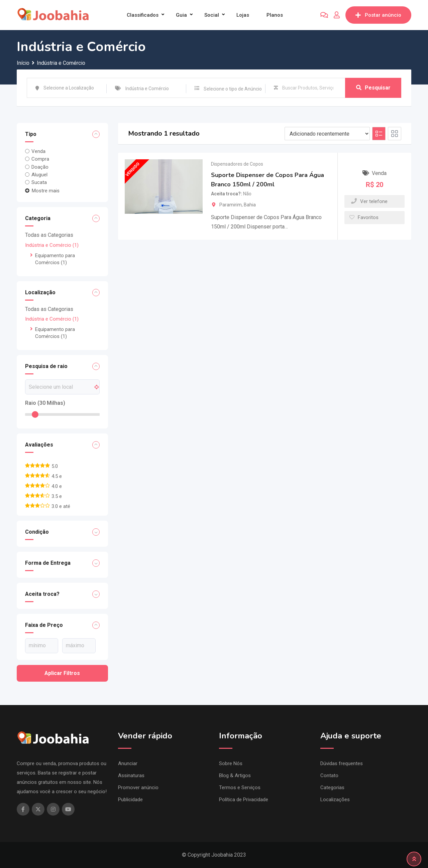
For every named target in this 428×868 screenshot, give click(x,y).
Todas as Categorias (49, 235)
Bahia (250, 205)
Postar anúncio (378, 15)
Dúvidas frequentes (342, 763)
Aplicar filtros (62, 673)
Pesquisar (373, 88)
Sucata (39, 182)
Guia (181, 15)
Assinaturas (131, 775)
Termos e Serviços (240, 788)
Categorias (332, 788)
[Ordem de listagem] (327, 134)
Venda (38, 151)
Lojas (243, 15)
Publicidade (130, 800)
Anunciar (128, 763)
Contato (329, 775)
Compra (40, 159)
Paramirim (231, 205)
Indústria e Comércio (52, 245)
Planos (275, 15)
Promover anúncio (138, 788)
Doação (40, 167)
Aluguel (39, 175)
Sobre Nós (231, 763)
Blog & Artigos (235, 775)
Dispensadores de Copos (237, 164)
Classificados (143, 15)
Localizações (335, 800)
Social (212, 15)
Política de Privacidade (244, 800)
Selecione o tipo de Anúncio (233, 89)
